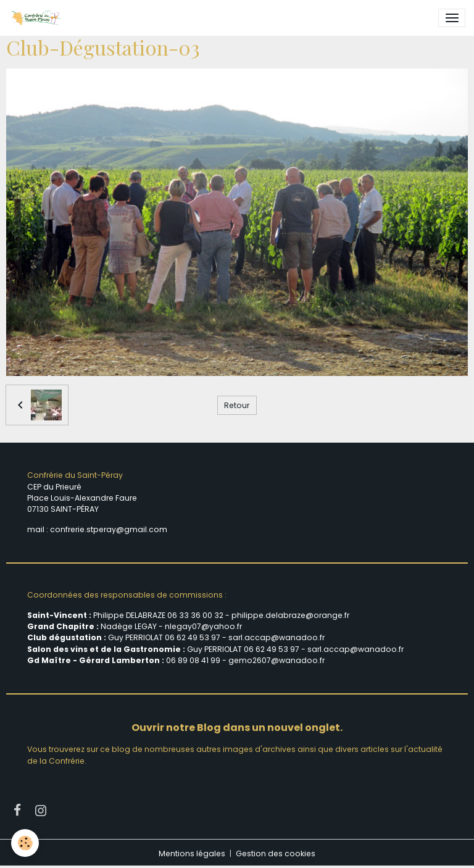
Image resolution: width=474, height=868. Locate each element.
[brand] (38, 18)
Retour (237, 405)
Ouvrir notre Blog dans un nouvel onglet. (237, 728)
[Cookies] (26, 842)
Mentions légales (192, 853)
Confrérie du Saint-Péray (75, 475)
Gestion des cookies (276, 853)
